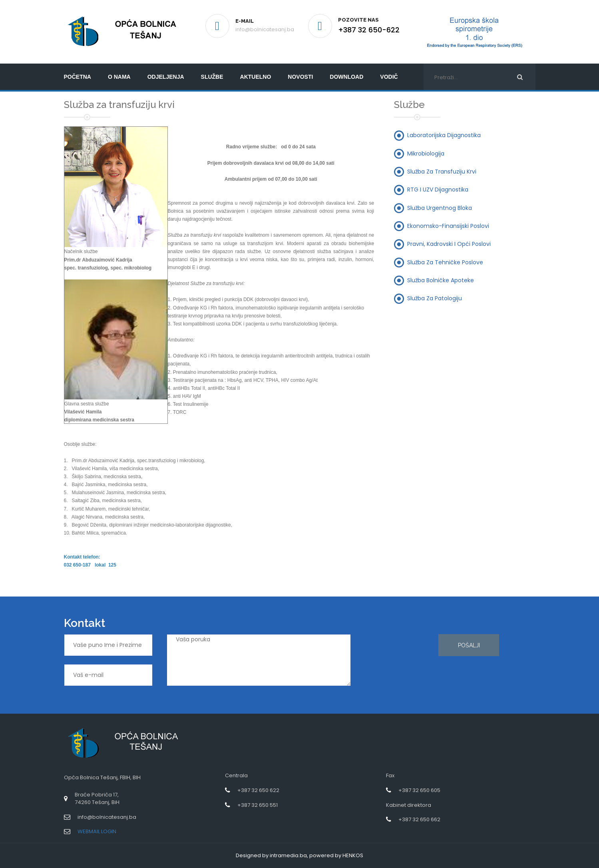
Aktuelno (256, 77)
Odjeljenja (166, 77)
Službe (212, 77)
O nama (119, 77)
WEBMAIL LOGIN (97, 831)
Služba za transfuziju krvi (442, 172)
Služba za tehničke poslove (445, 262)
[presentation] (398, 663)
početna (78, 77)
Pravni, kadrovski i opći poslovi (449, 244)
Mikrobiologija (426, 153)
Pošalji (469, 645)
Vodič (389, 77)
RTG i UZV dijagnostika (438, 190)
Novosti (300, 77)
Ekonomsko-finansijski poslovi (448, 225)
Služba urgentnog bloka (440, 208)
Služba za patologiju (435, 298)
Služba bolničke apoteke (441, 280)
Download (346, 77)
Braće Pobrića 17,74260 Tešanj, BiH (97, 798)
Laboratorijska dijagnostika (444, 135)
